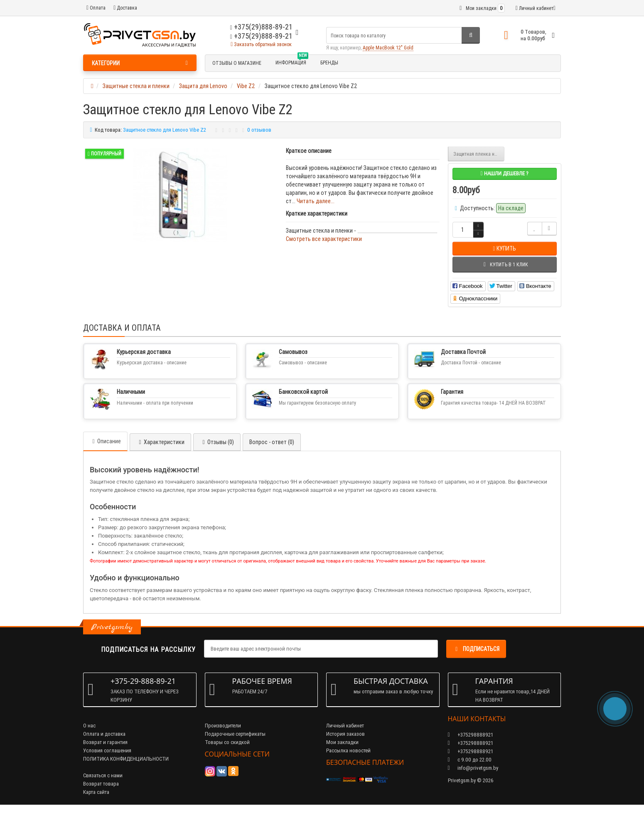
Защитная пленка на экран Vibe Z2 (479, 154)
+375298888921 (471, 743)
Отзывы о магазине (237, 63)
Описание (105, 441)
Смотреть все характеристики (324, 239)
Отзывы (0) (217, 442)
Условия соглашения (107, 750)
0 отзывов (259, 130)
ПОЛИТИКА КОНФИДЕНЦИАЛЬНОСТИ (126, 759)
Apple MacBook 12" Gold (388, 48)
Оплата (96, 8)
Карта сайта (96, 792)
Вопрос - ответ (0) (272, 442)
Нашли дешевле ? (504, 173)
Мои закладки (342, 742)
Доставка (125, 8)
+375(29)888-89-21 (261, 36)
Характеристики (160, 442)
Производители (223, 726)
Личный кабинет (345, 726)
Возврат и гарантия (105, 742)
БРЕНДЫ (329, 63)
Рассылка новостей (348, 750)
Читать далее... (316, 201)
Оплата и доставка (104, 734)
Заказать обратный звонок (261, 44)
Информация (292, 61)
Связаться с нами (103, 775)
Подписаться (476, 649)
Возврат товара (101, 784)
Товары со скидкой (227, 742)
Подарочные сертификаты (235, 734)
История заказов (345, 734)
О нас (89, 726)
